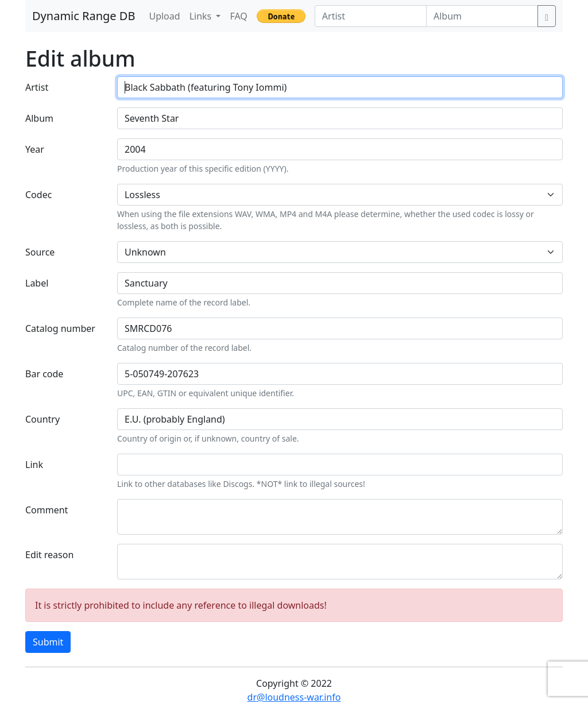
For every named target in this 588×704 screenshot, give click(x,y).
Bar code (44, 374)
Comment (47, 510)
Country (42, 419)
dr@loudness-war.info (294, 697)
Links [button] (202, 16)
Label (37, 283)
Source (40, 252)
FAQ (238, 16)
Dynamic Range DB (84, 16)
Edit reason (49, 555)
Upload (164, 16)
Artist (37, 87)
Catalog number (60, 328)
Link (34, 465)
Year (35, 149)
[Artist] (371, 16)
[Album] (482, 16)
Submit (48, 642)
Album (39, 118)
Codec (38, 195)
